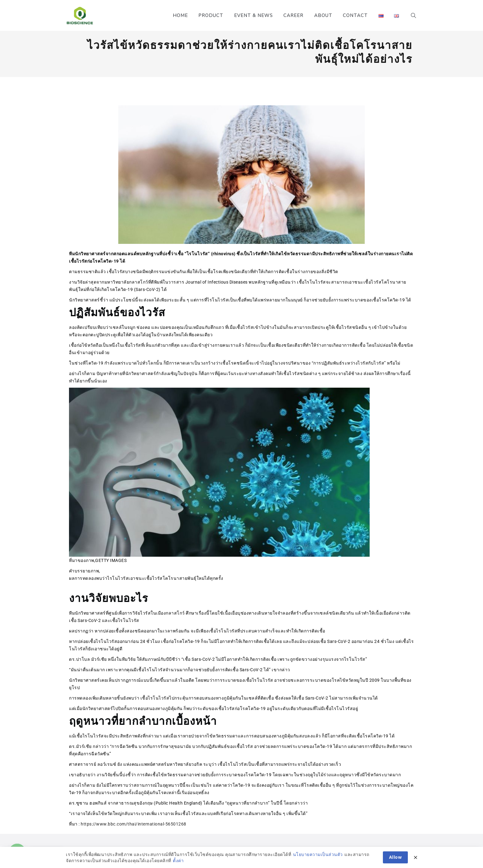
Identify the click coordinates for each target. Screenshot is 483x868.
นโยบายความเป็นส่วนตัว (318, 860)
